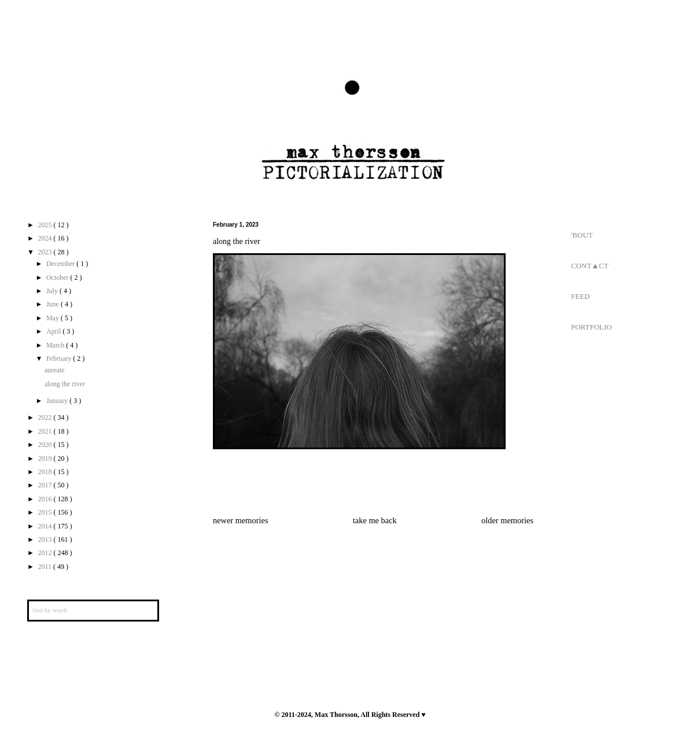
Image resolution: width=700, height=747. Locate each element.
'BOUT (582, 235)
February (60, 358)
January (58, 401)
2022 (46, 417)
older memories (507, 520)
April (54, 331)
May (54, 318)
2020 (46, 445)
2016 (46, 499)
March (56, 345)
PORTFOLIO (592, 327)
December (61, 264)
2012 (46, 553)
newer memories (241, 520)
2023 (46, 252)
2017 (46, 485)
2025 (46, 225)
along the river (65, 384)
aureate (55, 370)
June (54, 304)
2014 (46, 526)
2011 (46, 567)
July (53, 291)
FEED (581, 296)
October (58, 278)
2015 (46, 512)
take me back (375, 520)
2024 (46, 238)
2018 (46, 472)
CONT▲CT (590, 266)
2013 (46, 539)
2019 (46, 458)
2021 (46, 431)
